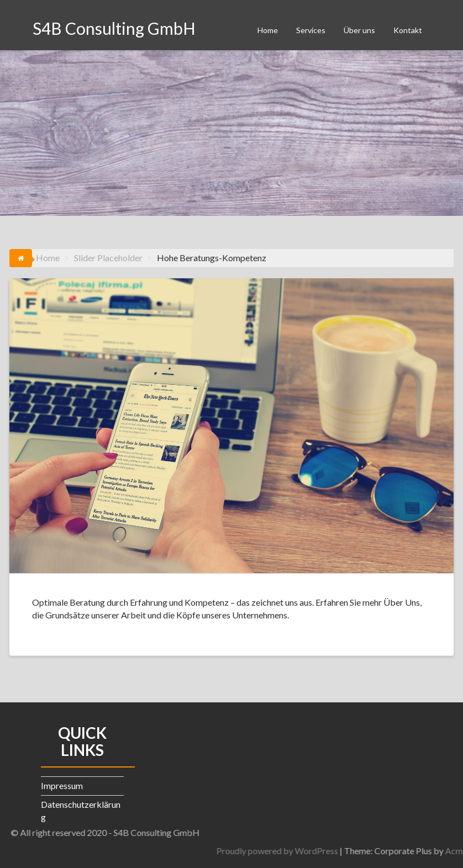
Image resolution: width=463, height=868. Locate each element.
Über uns (359, 30)
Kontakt (408, 30)
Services (311, 30)
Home (268, 30)
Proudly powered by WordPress (332, 851)
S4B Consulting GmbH (114, 28)
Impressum (62, 785)
